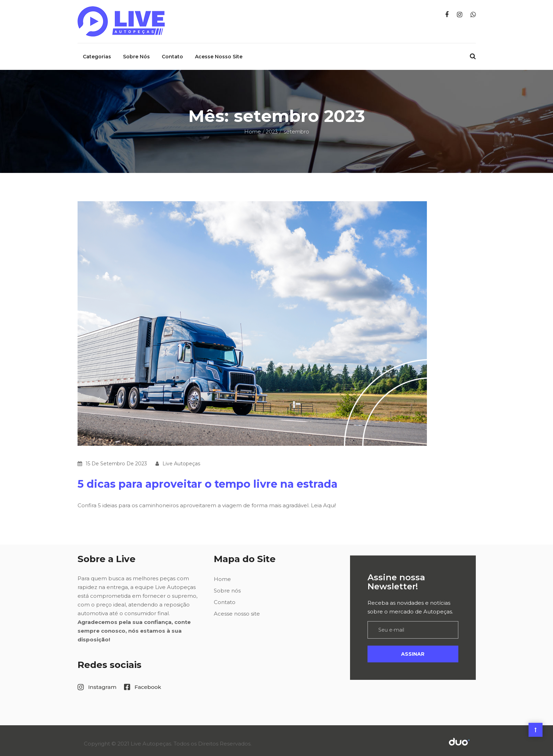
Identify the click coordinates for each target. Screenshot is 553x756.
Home (253, 126)
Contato (172, 51)
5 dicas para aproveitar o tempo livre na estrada (208, 478)
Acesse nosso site (219, 51)
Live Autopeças (181, 458)
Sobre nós (136, 51)
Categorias (97, 51)
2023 (272, 126)
